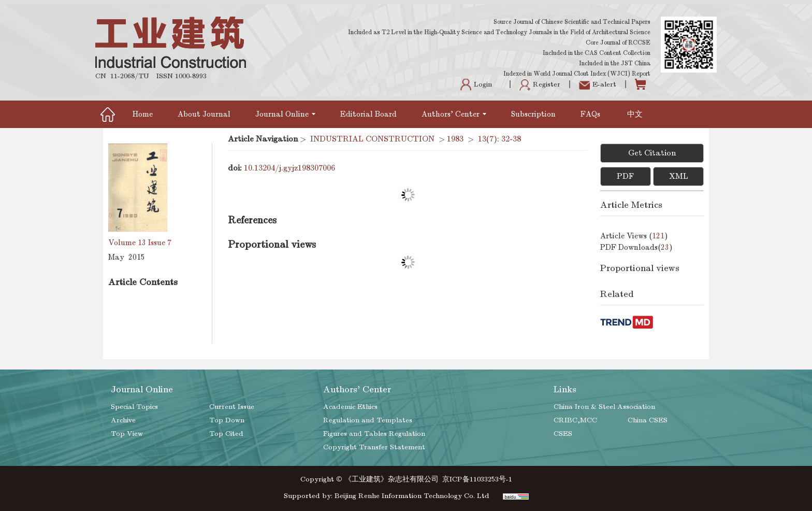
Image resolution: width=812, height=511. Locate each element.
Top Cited (226, 434)
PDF (625, 176)
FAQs (591, 114)
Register (540, 84)
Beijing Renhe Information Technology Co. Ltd (412, 496)
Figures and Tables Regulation (374, 434)
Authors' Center (454, 114)
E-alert (598, 84)
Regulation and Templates (368, 420)
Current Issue (232, 407)
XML (679, 176)
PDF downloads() (636, 247)
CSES (563, 434)
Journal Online (285, 114)
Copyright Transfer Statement (374, 447)
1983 (455, 139)
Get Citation (652, 153)
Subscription (533, 114)
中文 (635, 114)
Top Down (227, 420)
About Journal (204, 114)
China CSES (648, 420)
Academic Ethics (350, 407)
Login (476, 84)
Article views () (634, 236)
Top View (127, 434)
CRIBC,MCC (575, 420)
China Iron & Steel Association (604, 407)
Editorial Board (368, 114)
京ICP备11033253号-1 (477, 479)
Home (143, 114)
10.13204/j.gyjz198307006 (289, 168)
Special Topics (134, 407)
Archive (123, 420)
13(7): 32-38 (499, 139)
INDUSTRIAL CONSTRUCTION (372, 139)
